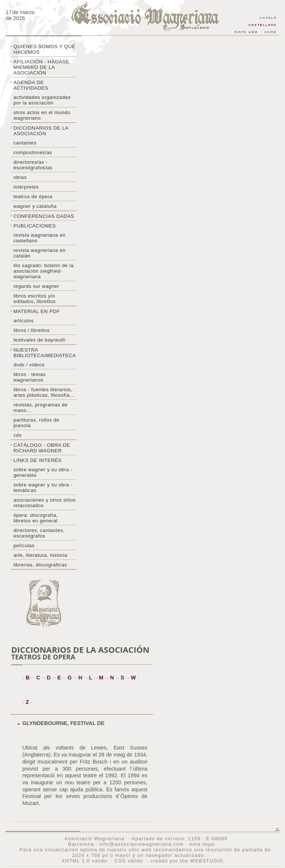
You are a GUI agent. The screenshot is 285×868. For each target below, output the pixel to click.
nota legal (202, 844)
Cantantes (25, 143)
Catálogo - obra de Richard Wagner (42, 448)
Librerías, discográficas (40, 565)
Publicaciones (35, 226)
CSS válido (129, 861)
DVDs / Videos (29, 365)
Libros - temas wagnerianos (30, 377)
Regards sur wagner (36, 286)
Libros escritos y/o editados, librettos (35, 299)
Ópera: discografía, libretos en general (36, 518)
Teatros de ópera (33, 197)
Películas (24, 546)
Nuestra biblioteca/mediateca (45, 353)
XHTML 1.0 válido (84, 861)
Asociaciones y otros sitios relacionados (45, 503)
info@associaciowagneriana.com (142, 844)
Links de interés (37, 460)
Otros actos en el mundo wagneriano (42, 115)
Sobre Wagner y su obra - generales (43, 472)
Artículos (24, 321)
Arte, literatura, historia (40, 555)
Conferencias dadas (44, 216)
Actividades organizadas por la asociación (42, 100)
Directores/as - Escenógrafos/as (33, 165)
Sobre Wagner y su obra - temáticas (43, 488)
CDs (17, 435)
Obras (20, 177)
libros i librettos (32, 330)
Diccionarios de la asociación (41, 131)
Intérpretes (26, 187)
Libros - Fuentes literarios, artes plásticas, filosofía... (44, 392)
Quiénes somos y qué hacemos (44, 49)
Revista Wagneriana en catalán (40, 253)
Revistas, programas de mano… (40, 408)
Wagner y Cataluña (35, 206)
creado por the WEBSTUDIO (187, 861)
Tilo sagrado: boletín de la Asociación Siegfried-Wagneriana (43, 271)
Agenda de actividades (31, 85)
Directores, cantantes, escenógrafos (39, 533)
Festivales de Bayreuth (39, 340)
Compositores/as (33, 152)
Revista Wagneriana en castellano (40, 238)
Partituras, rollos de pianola (36, 423)
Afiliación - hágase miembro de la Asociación (41, 67)
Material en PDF (37, 311)
